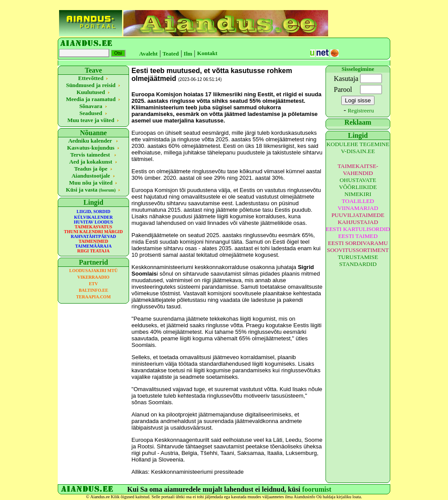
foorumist (317, 489)
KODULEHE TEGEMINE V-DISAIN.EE (358, 148)
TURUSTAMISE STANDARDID (358, 260)
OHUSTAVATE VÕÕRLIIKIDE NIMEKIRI (358, 187)
